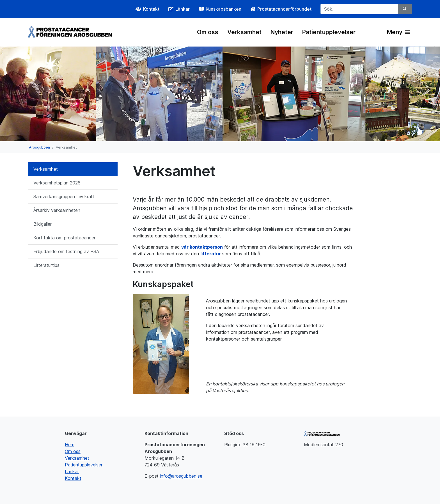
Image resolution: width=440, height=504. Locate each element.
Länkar (72, 471)
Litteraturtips (46, 265)
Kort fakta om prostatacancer (64, 238)
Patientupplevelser (329, 32)
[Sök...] (359, 9)
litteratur (211, 254)
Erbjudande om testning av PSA (66, 251)
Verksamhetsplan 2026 (57, 183)
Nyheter (282, 32)
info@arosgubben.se (181, 476)
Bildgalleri (43, 224)
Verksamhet (244, 32)
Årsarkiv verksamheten (57, 210)
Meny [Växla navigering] (398, 32)
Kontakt (73, 478)
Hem (70, 445)
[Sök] (405, 9)
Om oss (208, 32)
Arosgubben (39, 147)
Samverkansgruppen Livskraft (64, 196)
